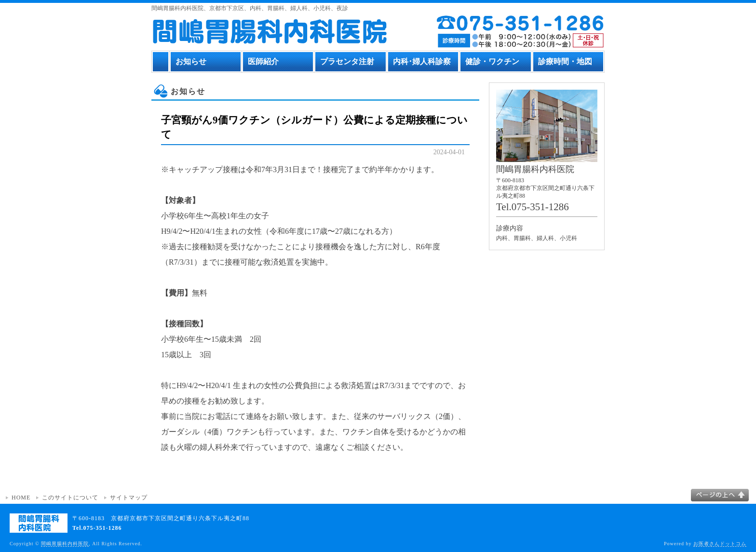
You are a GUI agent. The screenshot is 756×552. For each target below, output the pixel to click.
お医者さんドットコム (720, 544)
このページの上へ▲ (720, 495)
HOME (21, 498)
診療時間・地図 (565, 61)
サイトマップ (129, 498)
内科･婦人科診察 (422, 61)
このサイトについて (70, 498)
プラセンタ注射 (347, 61)
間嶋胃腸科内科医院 (65, 544)
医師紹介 (263, 61)
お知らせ (191, 61)
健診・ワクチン (492, 61)
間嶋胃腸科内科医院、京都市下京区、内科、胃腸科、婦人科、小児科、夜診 (250, 8)
